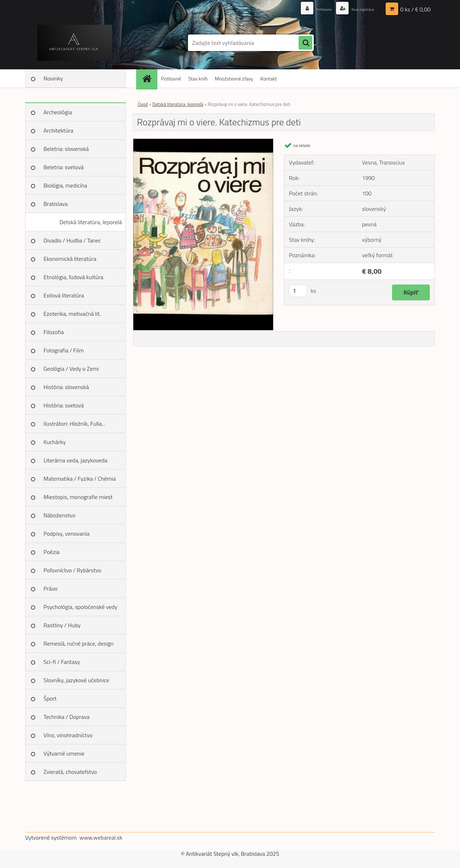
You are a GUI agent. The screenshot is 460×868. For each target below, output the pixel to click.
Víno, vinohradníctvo (68, 735)
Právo (50, 588)
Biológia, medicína (65, 185)
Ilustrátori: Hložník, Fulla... (74, 424)
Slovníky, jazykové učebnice (76, 680)
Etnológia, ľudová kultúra (73, 277)
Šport (50, 698)
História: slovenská (66, 387)
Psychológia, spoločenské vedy (80, 607)
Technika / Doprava (66, 717)
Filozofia (54, 332)
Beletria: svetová (64, 167)
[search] (305, 43)
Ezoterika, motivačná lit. (72, 314)
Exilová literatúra (64, 295)
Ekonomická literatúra (70, 259)
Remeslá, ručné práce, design (79, 643)
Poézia (52, 552)
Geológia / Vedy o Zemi (71, 369)
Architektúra (58, 130)
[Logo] (75, 43)
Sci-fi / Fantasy (62, 662)
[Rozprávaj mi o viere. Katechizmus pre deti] (203, 141)
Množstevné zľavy (234, 79)
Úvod (143, 104)
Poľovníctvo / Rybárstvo (72, 570)
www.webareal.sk (101, 837)
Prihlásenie (308, 9)
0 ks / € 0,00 (415, 9)
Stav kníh (198, 79)
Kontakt (268, 79)
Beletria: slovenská (66, 149)
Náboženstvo (59, 515)
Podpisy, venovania (66, 534)
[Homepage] (149, 79)
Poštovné (171, 79)
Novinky (53, 78)
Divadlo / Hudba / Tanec (72, 240)
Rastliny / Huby (62, 625)
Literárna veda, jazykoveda (75, 460)
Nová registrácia (357, 9)
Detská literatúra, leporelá (91, 222)
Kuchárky (55, 442)
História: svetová (64, 405)
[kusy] (298, 291)
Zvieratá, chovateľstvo (70, 772)
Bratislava (56, 204)
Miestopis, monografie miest (78, 497)
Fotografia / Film (64, 350)
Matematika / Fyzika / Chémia (80, 479)
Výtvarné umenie (64, 753)
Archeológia (58, 112)
